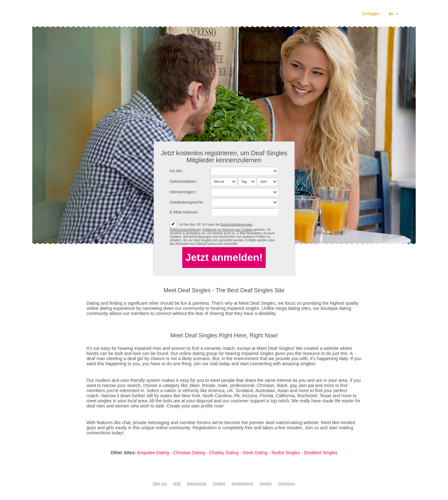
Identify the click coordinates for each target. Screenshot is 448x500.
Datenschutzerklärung (185, 230)
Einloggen (371, 14)
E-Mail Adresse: (184, 212)
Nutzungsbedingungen (236, 225)
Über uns (160, 483)
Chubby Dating (224, 453)
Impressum (287, 483)
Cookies (219, 483)
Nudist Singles (286, 453)
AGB (177, 483)
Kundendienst (243, 483)
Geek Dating (255, 453)
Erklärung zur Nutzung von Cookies (228, 230)
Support (265, 483)
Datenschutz (197, 483)
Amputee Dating (153, 453)
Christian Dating (189, 453)
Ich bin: (177, 171)
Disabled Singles (321, 453)
